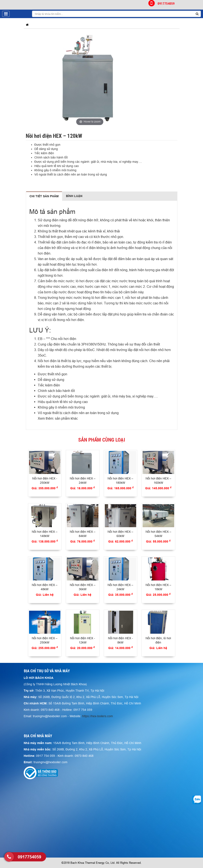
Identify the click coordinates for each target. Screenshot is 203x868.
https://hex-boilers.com (98, 716)
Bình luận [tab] (74, 196)
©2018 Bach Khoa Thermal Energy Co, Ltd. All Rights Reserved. (101, 863)
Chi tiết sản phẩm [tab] (44, 196)
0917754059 (162, 3)
